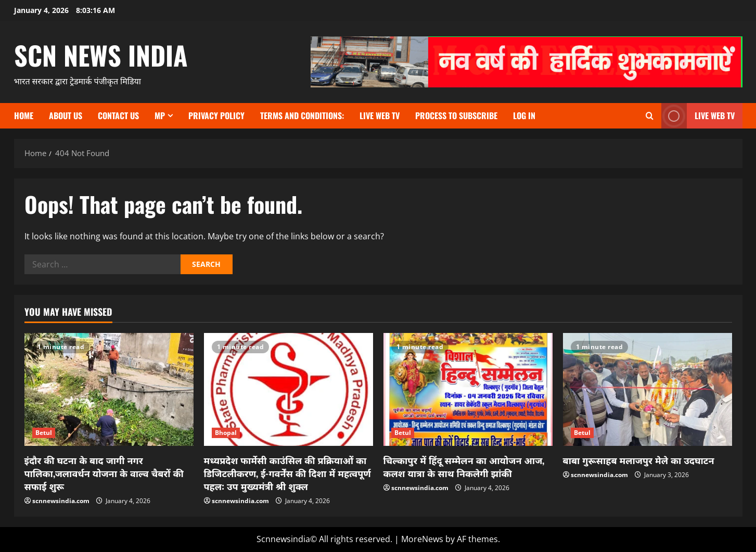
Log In (524, 115)
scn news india (101, 55)
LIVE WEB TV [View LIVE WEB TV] (698, 116)
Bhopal (226, 433)
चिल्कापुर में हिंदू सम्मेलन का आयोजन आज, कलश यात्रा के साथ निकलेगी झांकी (464, 466)
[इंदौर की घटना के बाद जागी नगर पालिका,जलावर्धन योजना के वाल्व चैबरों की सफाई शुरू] (109, 389)
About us (66, 115)
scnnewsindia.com (61, 501)
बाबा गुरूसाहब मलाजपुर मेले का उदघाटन (639, 460)
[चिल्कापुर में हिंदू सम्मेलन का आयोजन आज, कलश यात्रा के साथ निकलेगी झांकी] (468, 389)
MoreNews (422, 539)
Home (24, 115)
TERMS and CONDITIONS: (302, 115)
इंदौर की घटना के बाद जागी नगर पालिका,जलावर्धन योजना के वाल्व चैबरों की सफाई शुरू (104, 473)
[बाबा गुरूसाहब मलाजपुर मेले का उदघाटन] (648, 389)
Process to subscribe (456, 115)
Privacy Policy (216, 115)
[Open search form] (650, 116)
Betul (44, 433)
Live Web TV (380, 115)
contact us (118, 115)
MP (160, 115)
